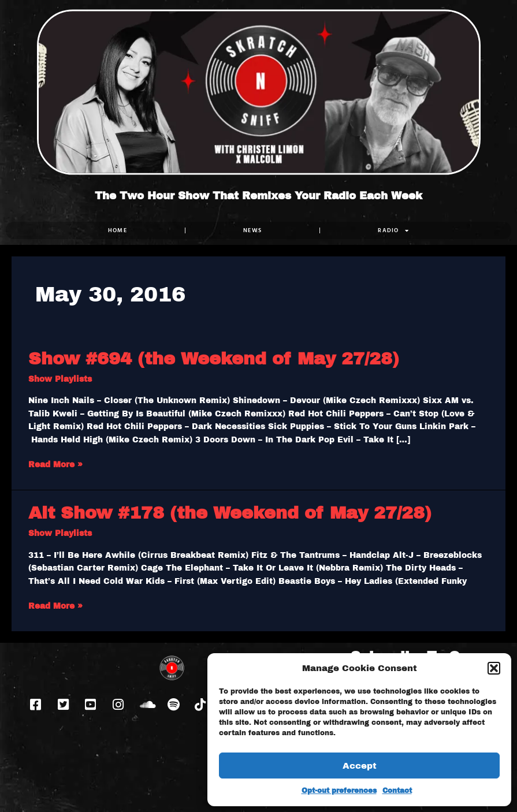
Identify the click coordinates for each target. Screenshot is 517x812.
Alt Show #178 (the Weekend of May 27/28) (230, 513)
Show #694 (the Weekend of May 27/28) (214, 359)
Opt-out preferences (339, 791)
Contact (397, 791)
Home (118, 230)
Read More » (55, 464)
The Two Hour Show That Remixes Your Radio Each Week (258, 196)
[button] (494, 668)
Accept (360, 766)
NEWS (252, 230)
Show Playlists (60, 379)
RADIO (393, 230)
